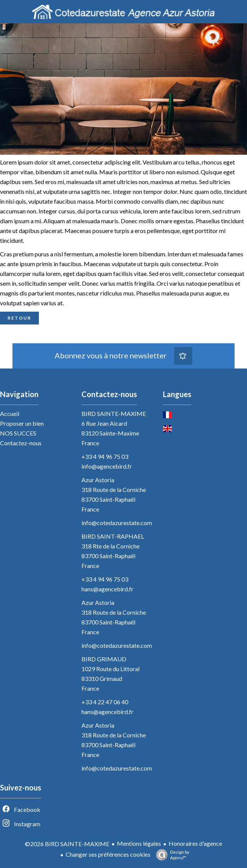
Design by (171, 855)
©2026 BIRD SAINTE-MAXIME (67, 844)
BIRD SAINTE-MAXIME (114, 413)
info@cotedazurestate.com (117, 523)
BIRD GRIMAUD (104, 659)
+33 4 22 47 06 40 (105, 702)
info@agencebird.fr (107, 466)
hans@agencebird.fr (107, 589)
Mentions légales (139, 843)
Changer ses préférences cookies (108, 854)
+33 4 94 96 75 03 (105, 456)
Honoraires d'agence (195, 843)
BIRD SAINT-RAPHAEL (113, 536)
